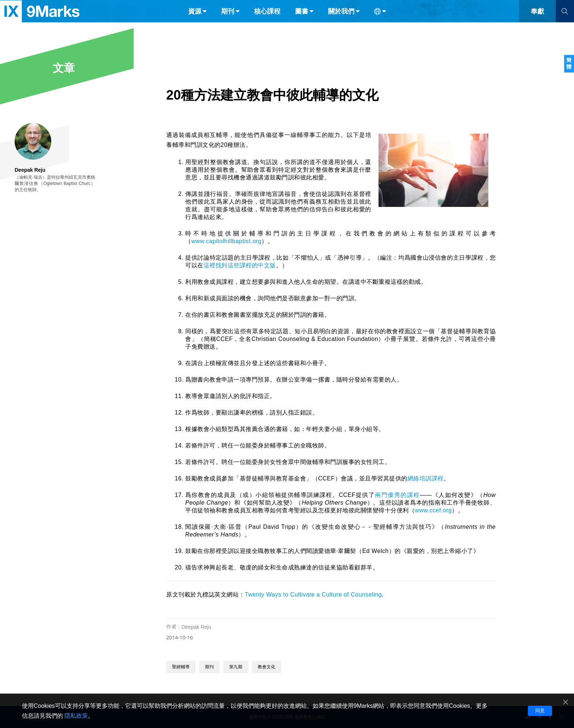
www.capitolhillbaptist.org (227, 241)
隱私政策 (76, 716)
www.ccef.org (433, 510)
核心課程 (267, 21)
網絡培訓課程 (426, 478)
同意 (540, 711)
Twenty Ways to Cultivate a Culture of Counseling (314, 595)
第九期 (236, 667)
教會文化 (266, 667)
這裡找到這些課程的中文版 (240, 265)
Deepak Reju (196, 627)
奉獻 (537, 21)
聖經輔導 (181, 667)
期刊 (209, 667)
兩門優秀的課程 (397, 495)
